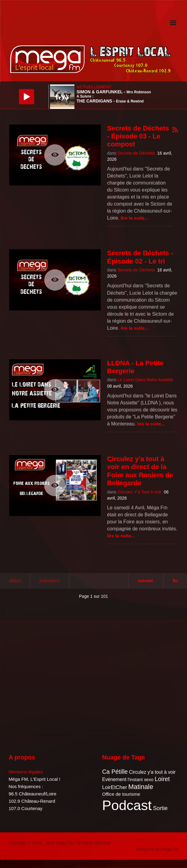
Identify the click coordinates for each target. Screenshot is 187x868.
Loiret (162, 779)
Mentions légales (26, 772)
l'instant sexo (140, 780)
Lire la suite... (134, 218)
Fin (175, 581)
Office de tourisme (121, 794)
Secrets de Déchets (136, 153)
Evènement (114, 779)
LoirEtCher (115, 787)
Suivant (145, 581)
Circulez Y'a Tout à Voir (139, 492)
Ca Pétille (115, 772)
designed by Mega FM (158, 849)
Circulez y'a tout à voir (152, 772)
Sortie (160, 808)
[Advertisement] (55, 677)
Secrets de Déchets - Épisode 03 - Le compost (138, 136)
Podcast (127, 805)
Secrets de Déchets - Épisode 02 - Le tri (140, 257)
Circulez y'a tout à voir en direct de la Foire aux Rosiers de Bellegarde (140, 471)
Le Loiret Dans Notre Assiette (145, 380)
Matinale (141, 787)
